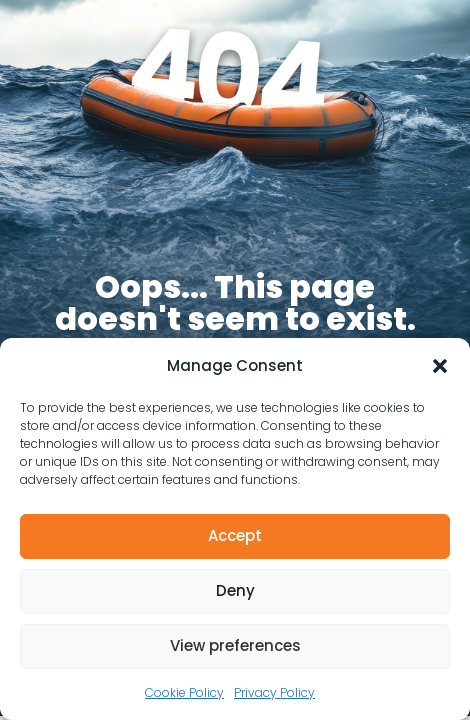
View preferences (235, 645)
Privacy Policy (274, 692)
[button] (440, 366)
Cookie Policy (184, 692)
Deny (235, 590)
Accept (235, 535)
